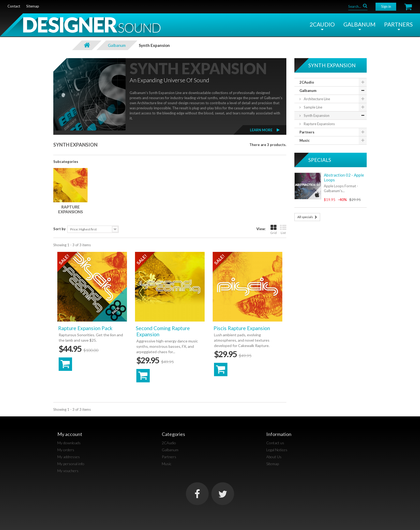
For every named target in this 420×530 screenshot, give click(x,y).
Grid (273, 229)
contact (14, 6)
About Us (274, 457)
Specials (320, 160)
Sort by (59, 229)
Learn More (261, 130)
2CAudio (322, 24)
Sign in (386, 6)
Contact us (275, 443)
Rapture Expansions (70, 209)
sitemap (33, 6)
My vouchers (68, 471)
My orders (66, 450)
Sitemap (273, 464)
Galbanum (359, 24)
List (283, 229)
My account (70, 434)
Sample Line (313, 107)
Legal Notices (277, 450)
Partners (398, 24)
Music (305, 140)
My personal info (71, 464)
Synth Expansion (316, 115)
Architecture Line (316, 99)
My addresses (69, 457)
